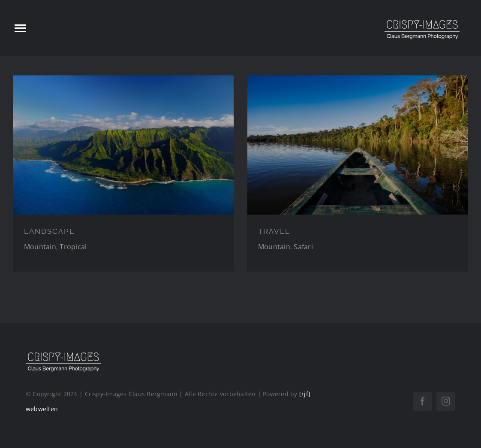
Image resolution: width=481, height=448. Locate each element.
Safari (303, 247)
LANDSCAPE (49, 231)
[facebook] (423, 401)
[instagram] (446, 401)
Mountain (40, 247)
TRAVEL (274, 231)
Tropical (73, 247)
